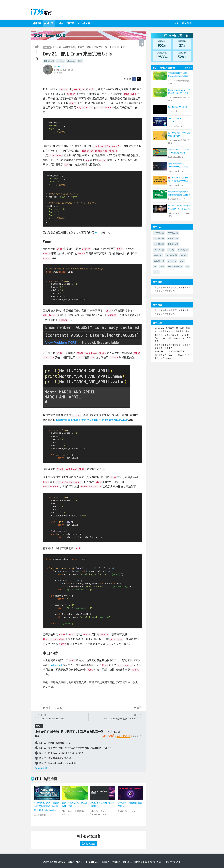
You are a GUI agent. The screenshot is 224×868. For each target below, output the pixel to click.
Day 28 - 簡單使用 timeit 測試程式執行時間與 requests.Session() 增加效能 (76, 748)
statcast (71, 61)
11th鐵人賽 (159, 250)
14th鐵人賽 (173, 238)
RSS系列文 (108, 736)
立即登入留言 (88, 843)
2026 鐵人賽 (84, 23)
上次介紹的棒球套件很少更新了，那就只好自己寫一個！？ (82, 47)
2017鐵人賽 (159, 261)
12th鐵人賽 (173, 244)
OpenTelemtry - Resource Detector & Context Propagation (178, 120)
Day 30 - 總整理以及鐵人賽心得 (55, 758)
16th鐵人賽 (49, 61)
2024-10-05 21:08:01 (64, 70)
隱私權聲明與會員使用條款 (147, 862)
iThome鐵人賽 (176, 35)
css (187, 267)
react (156, 272)
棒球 (80, 61)
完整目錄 (41, 768)
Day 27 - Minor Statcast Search (54, 743)
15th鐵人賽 (159, 233)
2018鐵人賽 (171, 255)
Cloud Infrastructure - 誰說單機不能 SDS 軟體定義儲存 (179, 92)
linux (162, 267)
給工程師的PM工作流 (177, 107)
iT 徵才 (60, 23)
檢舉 (137, 707)
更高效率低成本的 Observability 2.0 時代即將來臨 (179, 165)
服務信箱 (127, 862)
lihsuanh (58, 66)
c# (155, 267)
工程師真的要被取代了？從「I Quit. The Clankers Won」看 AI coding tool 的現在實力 (173, 338)
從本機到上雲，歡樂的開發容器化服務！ (179, 134)
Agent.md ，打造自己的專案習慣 (169, 351)
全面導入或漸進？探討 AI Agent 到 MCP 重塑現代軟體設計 (179, 207)
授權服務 (116, 862)
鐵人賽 (171, 250)
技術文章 (49, 23)
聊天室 (71, 23)
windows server (175, 267)
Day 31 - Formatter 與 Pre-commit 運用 (59, 763)
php (182, 261)
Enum (98, 232)
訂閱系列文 (123, 736)
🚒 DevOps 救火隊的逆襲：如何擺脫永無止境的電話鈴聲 (179, 179)
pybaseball (56, 665)
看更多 (189, 68)
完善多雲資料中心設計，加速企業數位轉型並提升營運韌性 (179, 75)
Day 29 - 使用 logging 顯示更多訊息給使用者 (61, 753)
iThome (95, 862)
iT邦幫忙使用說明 (172, 862)
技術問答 (36, 23)
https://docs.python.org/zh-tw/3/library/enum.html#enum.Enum (92, 420)
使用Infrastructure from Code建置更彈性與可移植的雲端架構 (179, 151)
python (61, 61)
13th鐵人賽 (159, 238)
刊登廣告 (105, 862)
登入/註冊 (187, 23)
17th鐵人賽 (159, 244)
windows (172, 261)
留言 (47, 707)
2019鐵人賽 (183, 250)
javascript (158, 255)
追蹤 (58, 707)
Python (47, 47)
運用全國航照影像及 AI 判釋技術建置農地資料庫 (179, 193)
